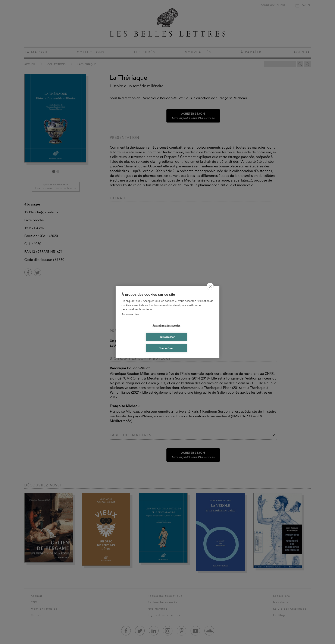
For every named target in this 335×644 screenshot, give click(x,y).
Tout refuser (166, 348)
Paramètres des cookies (166, 325)
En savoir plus (130, 314)
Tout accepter (167, 337)
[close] (210, 287)
